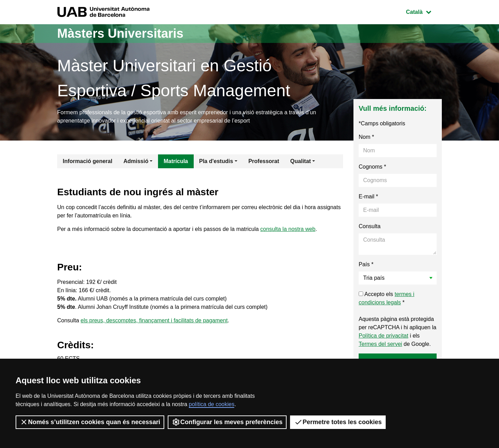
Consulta (370, 226)
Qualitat (301, 161)
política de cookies (212, 404)
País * (366, 264)
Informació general (87, 161)
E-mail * (368, 196)
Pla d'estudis (216, 161)
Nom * (366, 137)
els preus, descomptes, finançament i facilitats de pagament (154, 320)
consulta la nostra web (288, 229)
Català (424, 11)
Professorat (264, 161)
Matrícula (176, 161)
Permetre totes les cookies (338, 422)
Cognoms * (372, 167)
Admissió (136, 161)
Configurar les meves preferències (227, 422)
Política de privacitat (383, 336)
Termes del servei (380, 344)
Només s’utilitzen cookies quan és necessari (90, 422)
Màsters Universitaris (120, 33)
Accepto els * (387, 298)
